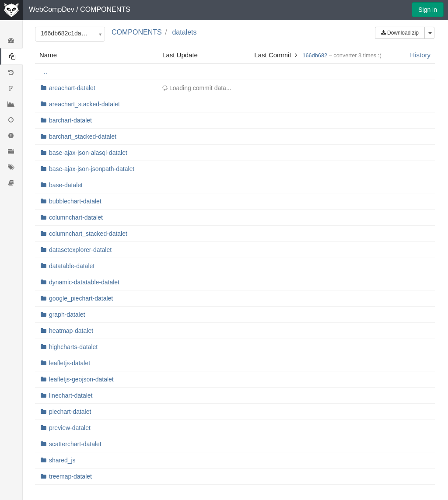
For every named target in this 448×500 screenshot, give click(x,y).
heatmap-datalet (71, 331)
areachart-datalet (72, 88)
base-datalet (66, 185)
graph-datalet (67, 315)
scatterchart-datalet (75, 444)
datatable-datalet (72, 266)
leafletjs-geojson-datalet (81, 379)
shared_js (62, 460)
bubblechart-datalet (75, 201)
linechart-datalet (71, 395)
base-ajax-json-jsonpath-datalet (92, 169)
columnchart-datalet (76, 217)
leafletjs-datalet (70, 363)
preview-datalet (70, 428)
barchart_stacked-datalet (83, 136)
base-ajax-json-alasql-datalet (88, 153)
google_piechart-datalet (81, 298)
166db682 (315, 55)
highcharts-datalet (73, 347)
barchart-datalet (70, 120)
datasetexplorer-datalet (80, 250)
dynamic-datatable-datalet (84, 282)
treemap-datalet (70, 476)
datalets (184, 32)
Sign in (428, 10)
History (420, 55)
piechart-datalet (70, 412)
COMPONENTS (105, 9)
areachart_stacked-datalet (84, 104)
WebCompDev (52, 9)
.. (45, 72)
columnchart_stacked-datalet (88, 234)
